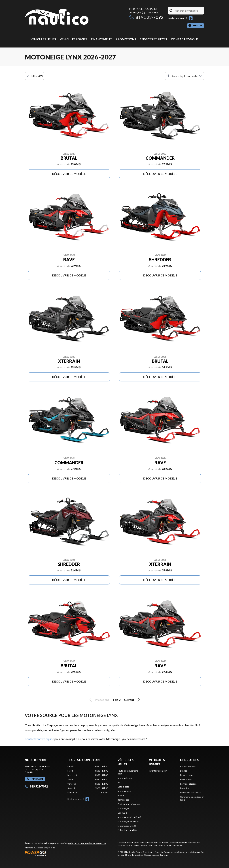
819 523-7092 (146, 17)
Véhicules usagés (74, 39)
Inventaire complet (158, 771)
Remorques (123, 800)
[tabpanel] (88, 780)
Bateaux (122, 795)
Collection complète (127, 830)
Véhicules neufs (43, 39)
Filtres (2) (35, 76)
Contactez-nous (185, 39)
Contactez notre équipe (39, 739)
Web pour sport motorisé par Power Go (87, 843)
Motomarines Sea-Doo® (129, 817)
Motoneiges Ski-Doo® (128, 821)
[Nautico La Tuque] (57, 17)
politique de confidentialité (189, 852)
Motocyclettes (125, 778)
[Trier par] (185, 76)
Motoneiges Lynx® (127, 826)
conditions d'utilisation (132, 855)
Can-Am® (122, 813)
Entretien (185, 788)
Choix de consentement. (156, 855)
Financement (101, 39)
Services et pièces (153, 39)
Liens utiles (189, 760)
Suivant (133, 700)
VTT (120, 782)
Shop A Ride (49, 848)
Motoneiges (123, 808)
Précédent (99, 700)
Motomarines (124, 791)
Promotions (126, 39)
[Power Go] (65, 853)
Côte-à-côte (123, 787)
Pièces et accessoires (191, 792)
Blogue (184, 771)
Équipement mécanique (129, 804)
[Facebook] (191, 18)
